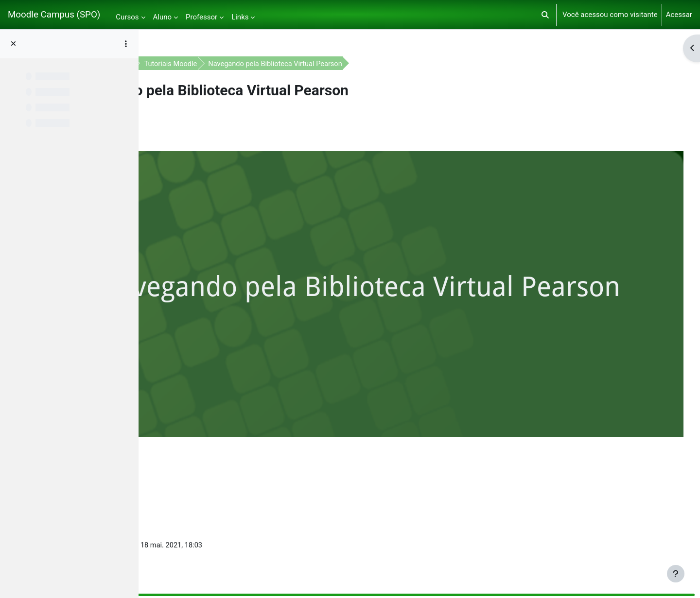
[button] (545, 15)
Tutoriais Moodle (287, 64)
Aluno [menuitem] (163, 17)
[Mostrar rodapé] (676, 574)
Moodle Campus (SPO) (54, 15)
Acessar (679, 15)
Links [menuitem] (240, 17)
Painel (178, 64)
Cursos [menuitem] (127, 17)
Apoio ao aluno (224, 64)
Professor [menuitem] (201, 17)
